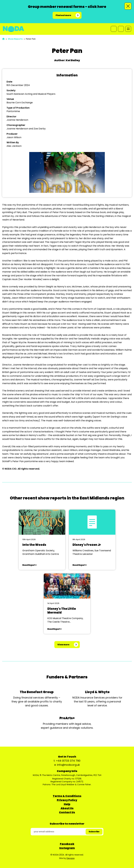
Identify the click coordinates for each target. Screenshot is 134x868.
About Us (67, 808)
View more (63, 645)
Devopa (70, 858)
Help (67, 804)
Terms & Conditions (67, 796)
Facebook (67, 844)
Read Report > (30, 565)
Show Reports (15, 39)
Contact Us (67, 812)
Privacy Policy (67, 800)
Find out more (63, 15)
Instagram (67, 848)
